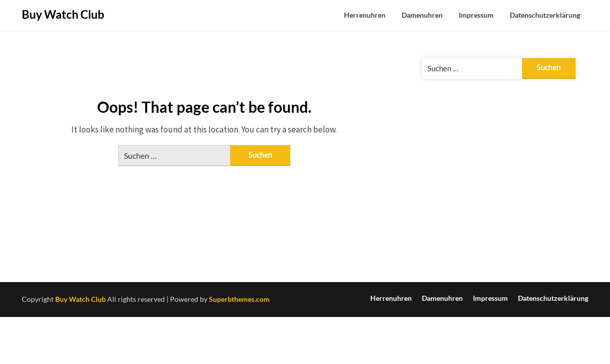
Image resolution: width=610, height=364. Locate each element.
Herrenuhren (365, 15)
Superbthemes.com (239, 299)
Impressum (476, 15)
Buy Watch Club (63, 14)
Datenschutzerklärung (545, 15)
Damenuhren (422, 15)
